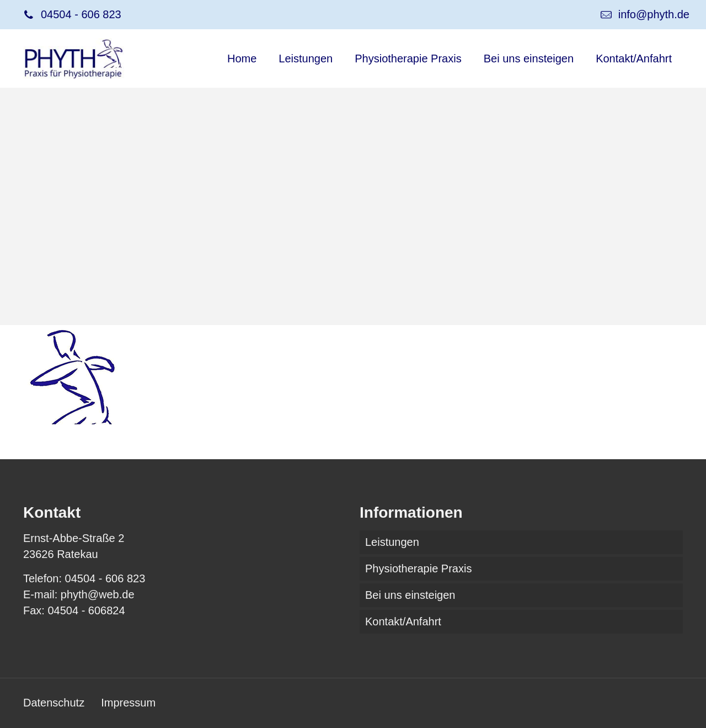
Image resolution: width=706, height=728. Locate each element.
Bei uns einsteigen (410, 595)
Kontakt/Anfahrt (403, 621)
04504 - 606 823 (105, 578)
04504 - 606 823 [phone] (81, 14)
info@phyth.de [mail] (654, 14)
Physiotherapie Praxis (418, 568)
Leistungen (392, 542)
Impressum (128, 703)
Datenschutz (54, 703)
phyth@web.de (98, 594)
